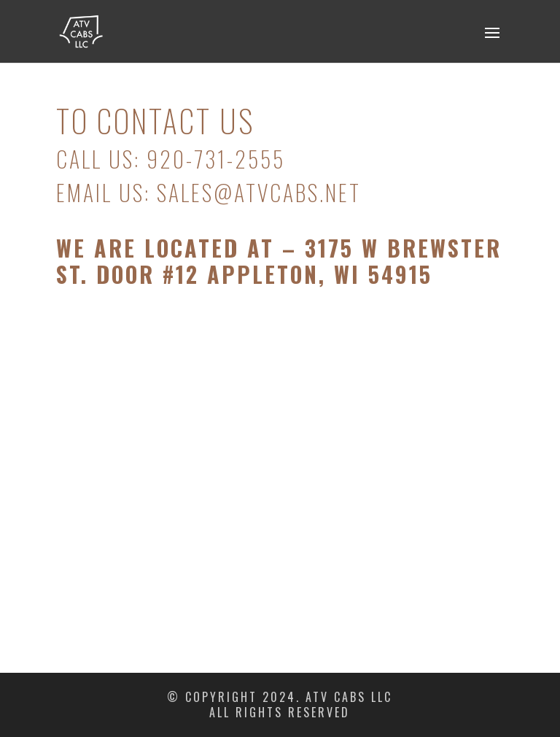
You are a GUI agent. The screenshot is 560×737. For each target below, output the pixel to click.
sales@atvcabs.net (259, 192)
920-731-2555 (216, 159)
